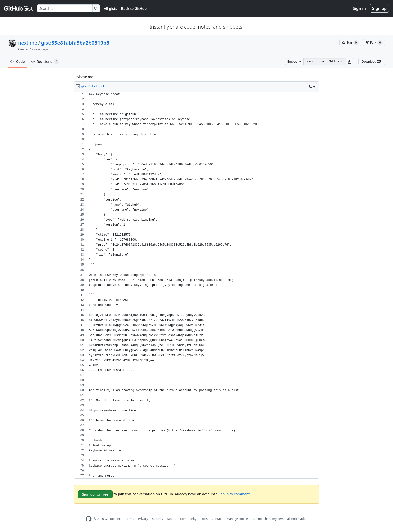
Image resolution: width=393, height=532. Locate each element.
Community (188, 519)
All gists (110, 8)
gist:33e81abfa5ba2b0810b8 (75, 43)
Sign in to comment (234, 494)
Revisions (45, 62)
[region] (197, 285)
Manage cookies (238, 519)
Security (158, 519)
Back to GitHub (134, 8)
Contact (217, 519)
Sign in (359, 8)
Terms (130, 519)
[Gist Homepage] (19, 8)
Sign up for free (95, 494)
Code (17, 62)
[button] (350, 62)
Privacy (143, 519)
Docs (204, 519)
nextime (28, 43)
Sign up (379, 8)
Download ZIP (372, 62)
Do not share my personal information (280, 519)
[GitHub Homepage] (89, 519)
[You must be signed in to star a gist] (350, 43)
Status (172, 519)
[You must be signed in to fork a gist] (374, 43)
